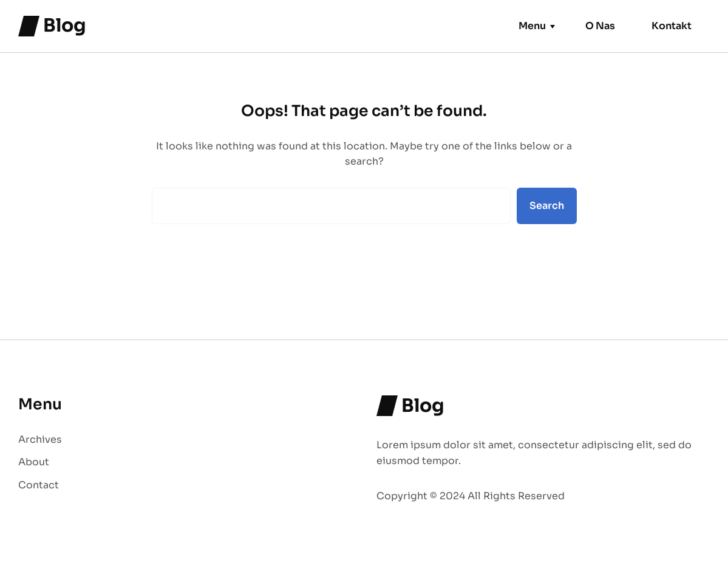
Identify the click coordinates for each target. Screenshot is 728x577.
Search (547, 206)
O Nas (600, 26)
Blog (65, 26)
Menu (532, 26)
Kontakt (672, 26)
